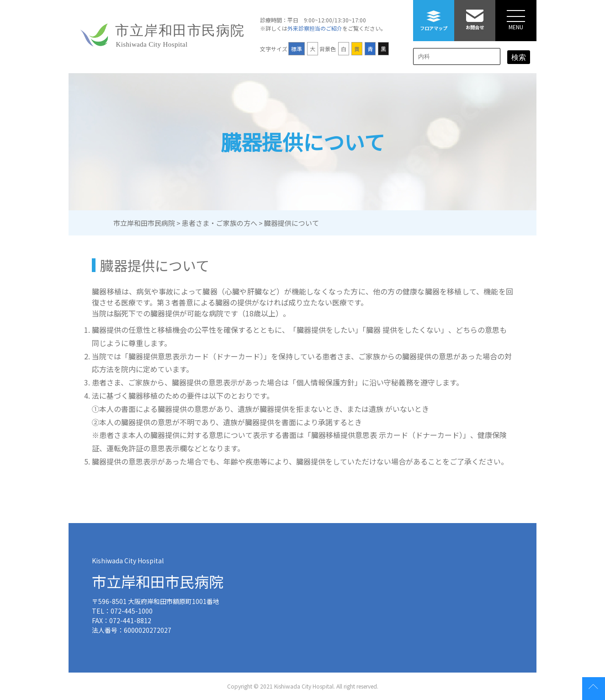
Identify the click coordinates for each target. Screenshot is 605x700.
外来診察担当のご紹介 (315, 28)
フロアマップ (434, 16)
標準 (297, 49)
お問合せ (475, 15)
